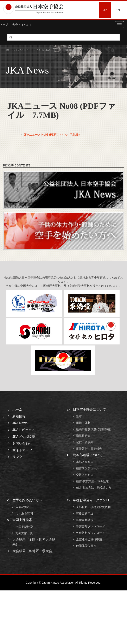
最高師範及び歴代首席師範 (93, 429)
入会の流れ (23, 507)
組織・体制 (83, 423)
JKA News (20, 423)
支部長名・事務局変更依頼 (93, 507)
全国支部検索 (22, 520)
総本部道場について (88, 455)
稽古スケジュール (88, 468)
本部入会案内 (85, 462)
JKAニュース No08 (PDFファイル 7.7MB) (52, 135)
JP (105, 10)
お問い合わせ (22, 443)
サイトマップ (22, 450)
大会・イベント (22, 25)
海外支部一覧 (24, 533)
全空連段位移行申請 (89, 539)
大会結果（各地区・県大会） (34, 551)
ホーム (11, 50)
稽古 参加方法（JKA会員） (94, 481)
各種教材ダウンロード (90, 533)
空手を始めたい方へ (27, 500)
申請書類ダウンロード (90, 526)
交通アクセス (85, 475)
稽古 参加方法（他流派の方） (97, 488)
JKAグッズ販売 (24, 437)
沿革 (79, 416)
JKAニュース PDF (30, 50)
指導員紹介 (83, 436)
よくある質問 (24, 514)
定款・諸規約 (85, 442)
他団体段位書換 (86, 546)
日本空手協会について (89, 409)
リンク (17, 457)
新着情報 (19, 416)
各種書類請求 (85, 520)
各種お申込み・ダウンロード (94, 500)
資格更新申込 (85, 514)
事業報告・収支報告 (89, 449)
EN (118, 10)
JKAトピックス (24, 430)
